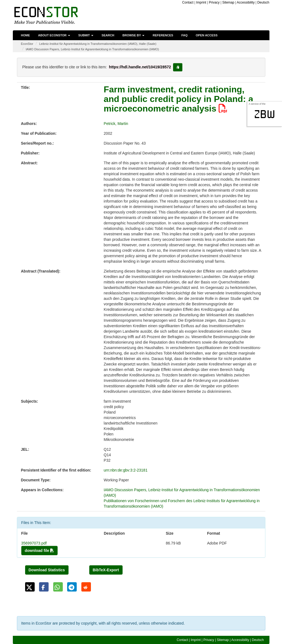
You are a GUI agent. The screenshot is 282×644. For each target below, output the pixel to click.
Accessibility (246, 2)
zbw (265, 114)
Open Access (207, 35)
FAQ (184, 35)
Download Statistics (47, 570)
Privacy (214, 2)
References (163, 35)
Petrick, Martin (116, 124)
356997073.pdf (34, 543)
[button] (30, 587)
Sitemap (228, 2)
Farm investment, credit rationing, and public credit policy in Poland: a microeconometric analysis (179, 99)
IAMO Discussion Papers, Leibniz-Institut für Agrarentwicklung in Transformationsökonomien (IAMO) (92, 49)
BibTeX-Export (106, 570)
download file (39, 551)
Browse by (134, 35)
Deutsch (263, 2)
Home (26, 35)
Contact (188, 2)
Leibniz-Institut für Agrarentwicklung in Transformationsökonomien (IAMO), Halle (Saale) (98, 44)
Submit (86, 35)
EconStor (27, 44)
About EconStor (54, 35)
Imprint (201, 2)
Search (108, 35)
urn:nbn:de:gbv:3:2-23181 (126, 470)
